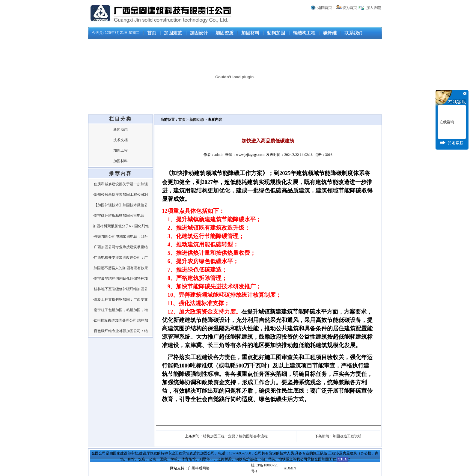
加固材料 (250, 33)
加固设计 (199, 33)
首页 (152, 33)
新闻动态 (120, 129)
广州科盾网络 (199, 468)
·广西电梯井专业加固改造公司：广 (120, 257)
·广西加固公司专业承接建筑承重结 (120, 247)
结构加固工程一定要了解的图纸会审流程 (235, 436)
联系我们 (353, 33)
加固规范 (173, 33)
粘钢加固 (276, 33)
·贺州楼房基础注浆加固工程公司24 (120, 195)
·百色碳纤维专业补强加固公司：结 (120, 331)
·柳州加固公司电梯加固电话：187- (120, 237)
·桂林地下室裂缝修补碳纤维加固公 (120, 289)
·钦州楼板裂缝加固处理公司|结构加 (120, 320)
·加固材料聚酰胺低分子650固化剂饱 (120, 226)
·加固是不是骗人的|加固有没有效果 (120, 268)
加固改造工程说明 (347, 436)
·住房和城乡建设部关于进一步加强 (120, 184)
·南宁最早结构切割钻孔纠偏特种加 (120, 278)
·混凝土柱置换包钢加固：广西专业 (120, 299)
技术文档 (120, 140)
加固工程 (120, 150)
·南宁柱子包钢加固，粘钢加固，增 (120, 310)
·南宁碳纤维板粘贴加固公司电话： (120, 216)
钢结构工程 (304, 33)
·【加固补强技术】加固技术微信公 (120, 205)
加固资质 (225, 33)
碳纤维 (330, 33)
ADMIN (290, 468)
